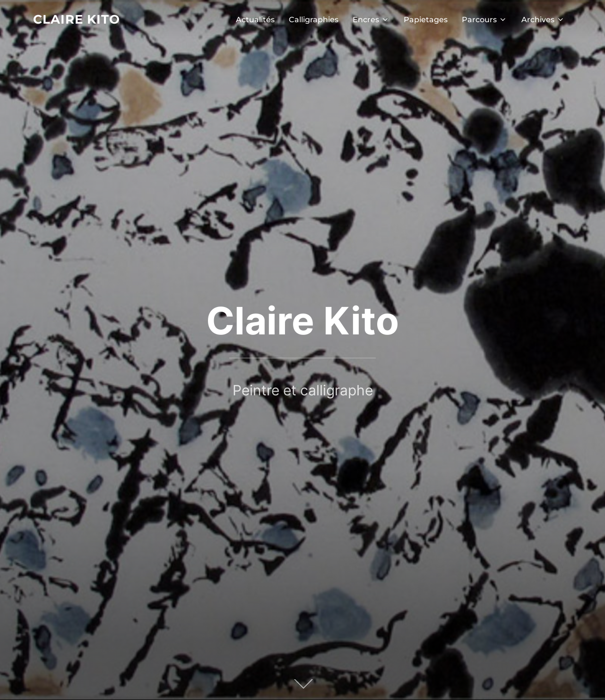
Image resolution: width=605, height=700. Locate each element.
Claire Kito (77, 19)
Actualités (255, 20)
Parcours (484, 20)
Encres (371, 20)
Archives (543, 20)
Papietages (426, 20)
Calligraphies (314, 20)
